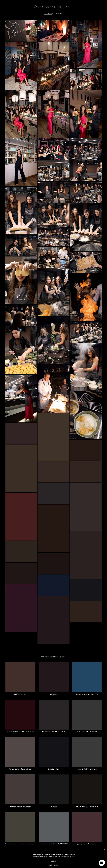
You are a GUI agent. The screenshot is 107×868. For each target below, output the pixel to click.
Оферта (53, 864)
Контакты (60, 14)
